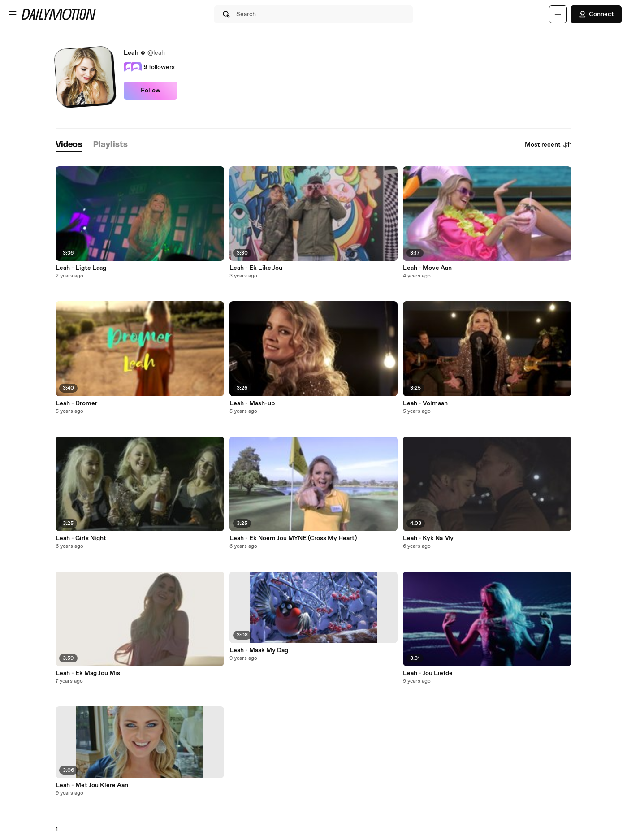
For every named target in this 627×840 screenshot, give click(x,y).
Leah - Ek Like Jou (256, 268)
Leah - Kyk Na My (428, 538)
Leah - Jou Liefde (428, 673)
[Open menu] (13, 14)
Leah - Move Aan (427, 268)
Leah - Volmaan (425, 403)
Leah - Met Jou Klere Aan (92, 785)
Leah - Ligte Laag (81, 268)
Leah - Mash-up (252, 403)
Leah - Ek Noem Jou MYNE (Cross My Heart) (293, 538)
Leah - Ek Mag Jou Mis (88, 673)
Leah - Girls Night (81, 538)
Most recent (548, 145)
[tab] (69, 145)
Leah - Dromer (76, 403)
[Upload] (558, 14)
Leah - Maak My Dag (259, 650)
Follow (151, 91)
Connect (596, 14)
